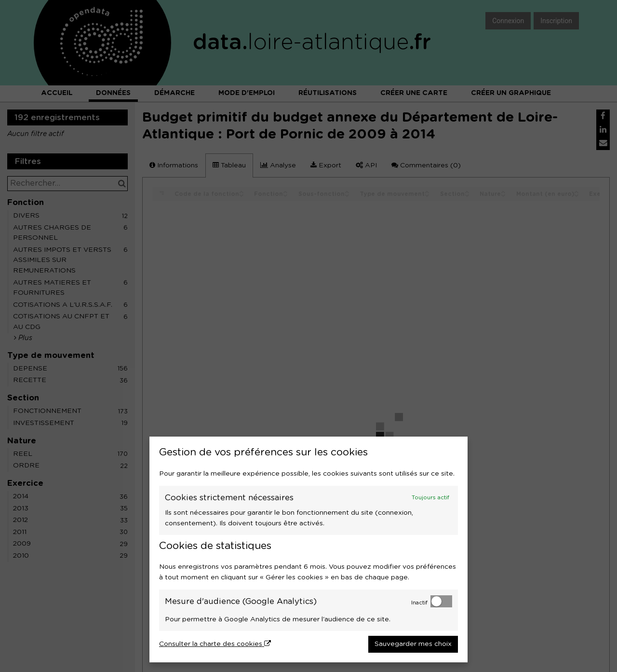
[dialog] (308, 549)
